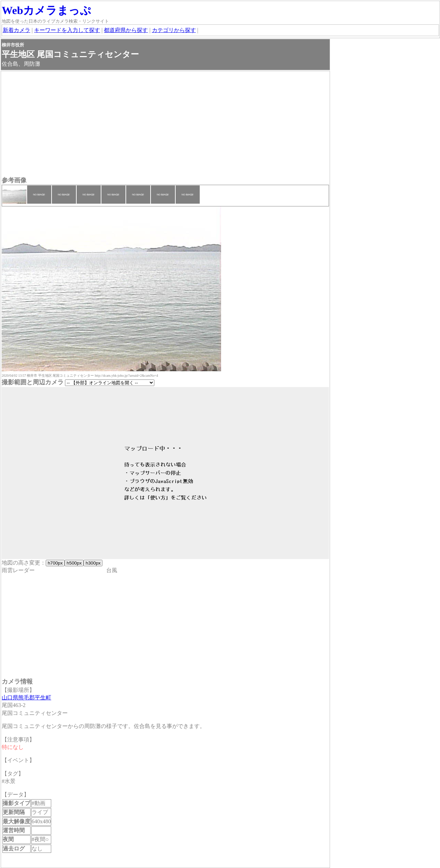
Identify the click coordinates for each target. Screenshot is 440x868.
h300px (93, 563)
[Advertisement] (165, 125)
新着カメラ (16, 30)
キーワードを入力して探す (67, 30)
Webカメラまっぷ (46, 10)
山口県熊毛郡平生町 (26, 698)
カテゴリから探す (174, 30)
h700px (55, 563)
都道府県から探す (126, 30)
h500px (74, 563)
